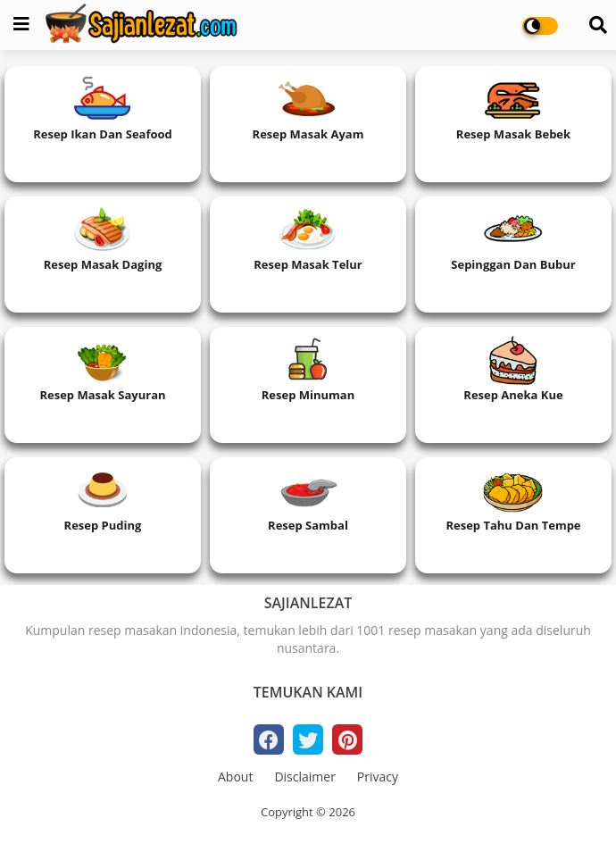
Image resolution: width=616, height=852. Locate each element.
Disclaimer (304, 777)
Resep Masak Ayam (308, 134)
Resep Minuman (308, 395)
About (235, 777)
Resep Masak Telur (308, 264)
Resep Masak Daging (103, 264)
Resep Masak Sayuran (102, 395)
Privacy (378, 777)
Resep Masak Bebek (513, 134)
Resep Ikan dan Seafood (103, 134)
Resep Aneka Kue (513, 395)
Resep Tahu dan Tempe (513, 525)
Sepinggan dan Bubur (513, 264)
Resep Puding (103, 525)
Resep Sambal (308, 525)
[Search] (598, 25)
